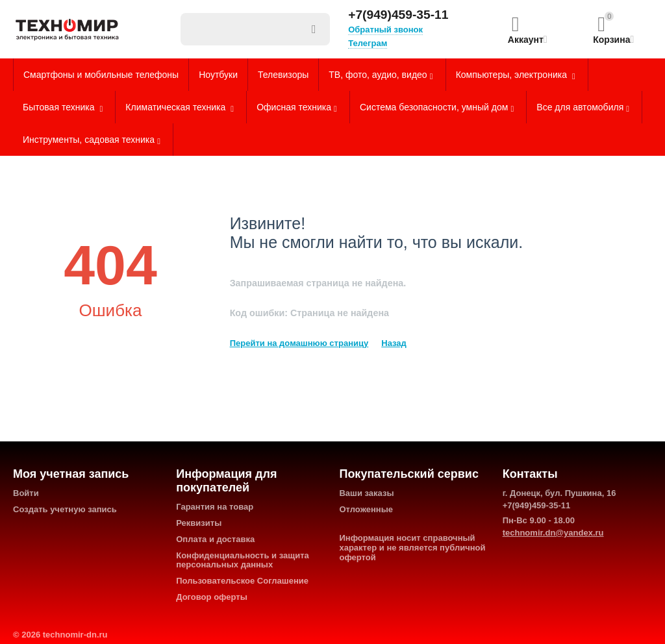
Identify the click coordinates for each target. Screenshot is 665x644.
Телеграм (368, 43)
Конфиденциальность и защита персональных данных (243, 560)
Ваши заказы (366, 493)
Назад (394, 343)
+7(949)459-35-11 (398, 15)
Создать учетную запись (65, 509)
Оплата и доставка (215, 539)
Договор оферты (212, 597)
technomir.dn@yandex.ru (553, 533)
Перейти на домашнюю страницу (299, 343)
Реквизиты (199, 523)
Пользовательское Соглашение (242, 581)
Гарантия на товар (215, 507)
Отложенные (366, 509)
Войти (26, 493)
